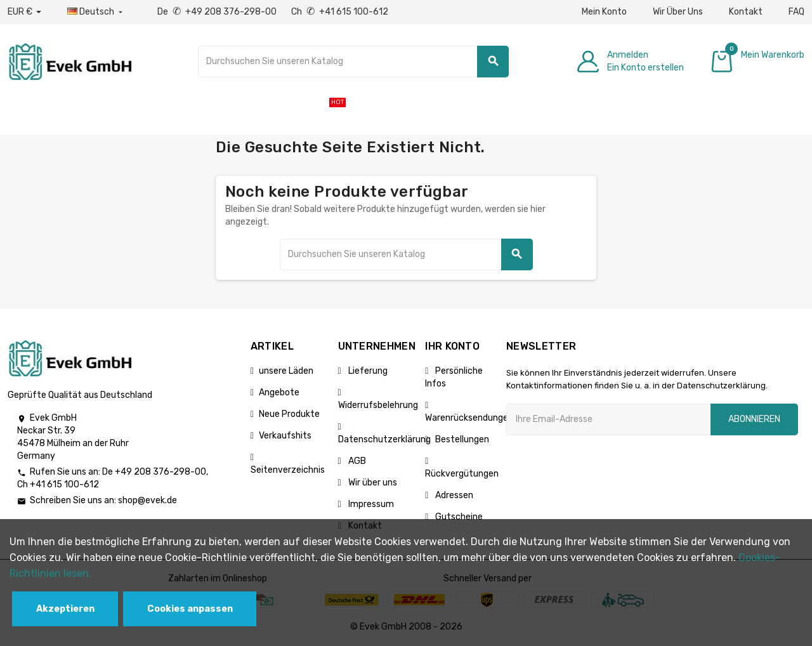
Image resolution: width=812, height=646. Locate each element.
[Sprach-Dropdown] (96, 12)
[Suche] (353, 62)
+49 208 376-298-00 (160, 472)
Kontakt (746, 12)
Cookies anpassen (190, 609)
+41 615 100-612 (64, 484)
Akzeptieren (65, 609)
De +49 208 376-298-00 (218, 12)
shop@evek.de (147, 500)
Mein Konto (604, 12)
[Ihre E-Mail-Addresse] (608, 419)
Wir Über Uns (678, 12)
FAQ (796, 12)
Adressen (453, 495)
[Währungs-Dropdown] (24, 12)
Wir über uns (372, 483)
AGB (356, 461)
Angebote (279, 392)
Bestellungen (461, 439)
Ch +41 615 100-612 (340, 12)
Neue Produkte (289, 414)
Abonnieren (754, 419)
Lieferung (367, 371)
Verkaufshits (285, 436)
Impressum (370, 504)
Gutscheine (458, 517)
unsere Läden (286, 371)
